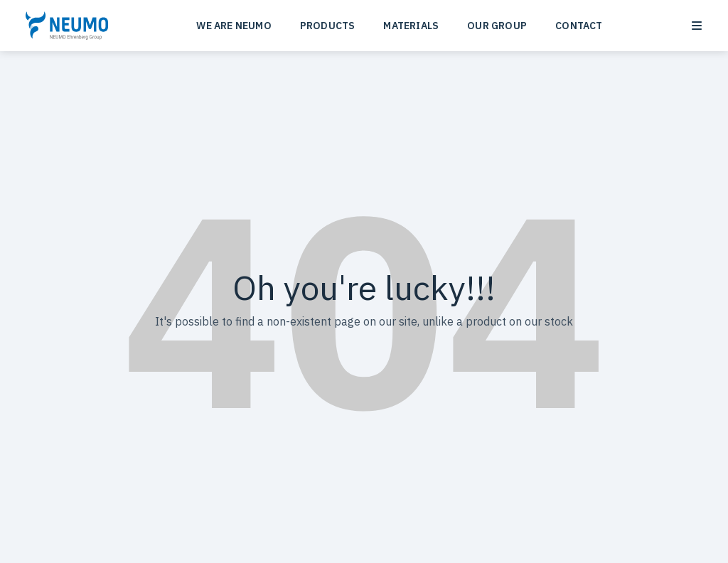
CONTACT (579, 26)
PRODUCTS (328, 26)
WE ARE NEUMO (234, 26)
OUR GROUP (497, 26)
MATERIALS (411, 26)
